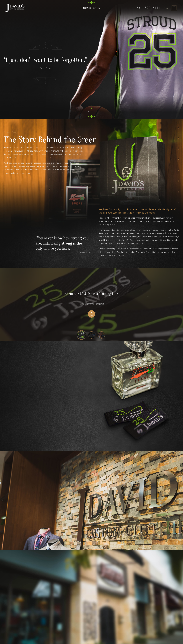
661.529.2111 (149, 8)
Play (91, 314)
